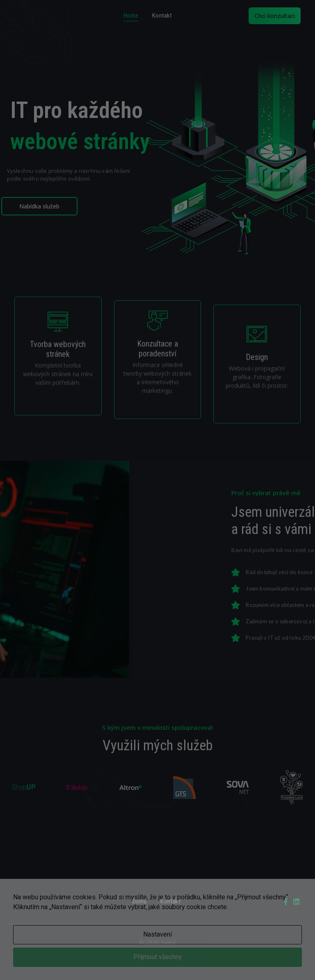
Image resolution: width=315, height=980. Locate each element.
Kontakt (162, 16)
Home (131, 16)
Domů (140, 901)
